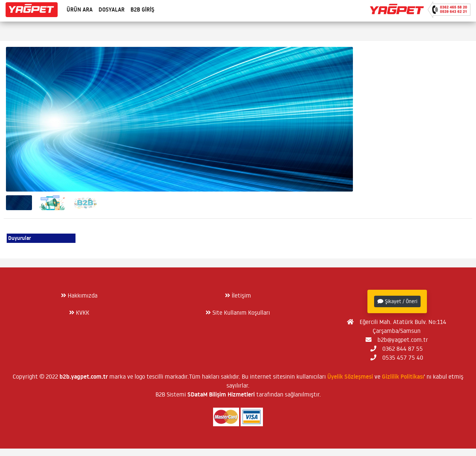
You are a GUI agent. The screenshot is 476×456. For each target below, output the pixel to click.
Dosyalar (112, 9)
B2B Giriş (142, 9)
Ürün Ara (80, 9)
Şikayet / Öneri (397, 301)
